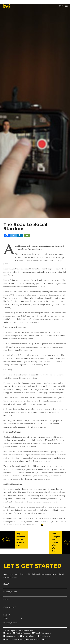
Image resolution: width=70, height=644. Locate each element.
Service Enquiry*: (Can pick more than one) (20, 631)
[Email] (27, 235)
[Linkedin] (20, 235)
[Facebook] (7, 235)
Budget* (7, 615)
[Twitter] (14, 235)
